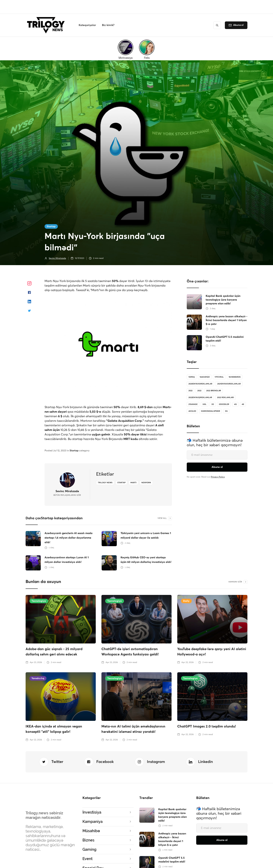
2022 (190, 391)
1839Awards (235, 377)
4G (235, 404)
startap (121, 483)
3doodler (224, 404)
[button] (87, 25)
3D (213, 404)
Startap (51, 227)
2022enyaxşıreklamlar (200, 397)
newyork (146, 483)
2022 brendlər (214, 391)
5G (226, 411)
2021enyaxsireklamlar (229, 384)
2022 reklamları (226, 397)
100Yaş (192, 377)
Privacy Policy (218, 477)
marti (133, 483)
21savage (193, 404)
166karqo (205, 377)
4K (243, 404)
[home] (47, 25)
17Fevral (219, 377)
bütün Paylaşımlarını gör (67, 495)
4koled (192, 411)
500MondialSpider (211, 411)
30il (204, 404)
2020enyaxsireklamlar (200, 384)
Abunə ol (238, 25)
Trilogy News (105, 483)
